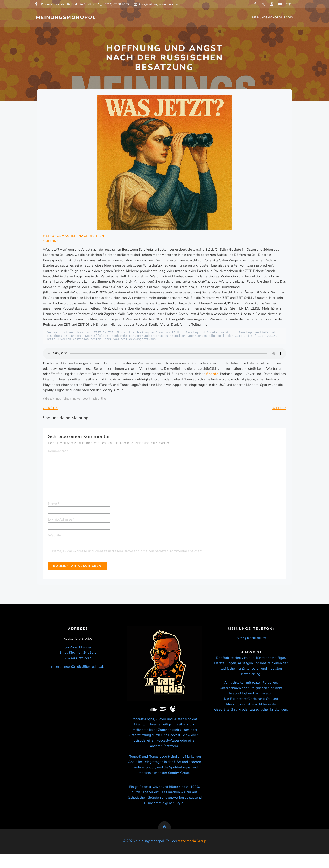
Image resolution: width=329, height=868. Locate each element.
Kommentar (59, 462)
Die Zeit (50, 410)
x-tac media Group (192, 856)
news (77, 410)
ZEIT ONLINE (99, 410)
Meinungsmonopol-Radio (273, 18)
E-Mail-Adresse (62, 531)
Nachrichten (92, 247)
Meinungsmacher (60, 247)
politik (87, 410)
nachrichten (64, 410)
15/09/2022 (51, 252)
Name (54, 515)
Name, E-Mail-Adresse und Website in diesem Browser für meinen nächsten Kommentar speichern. (128, 562)
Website (55, 546)
